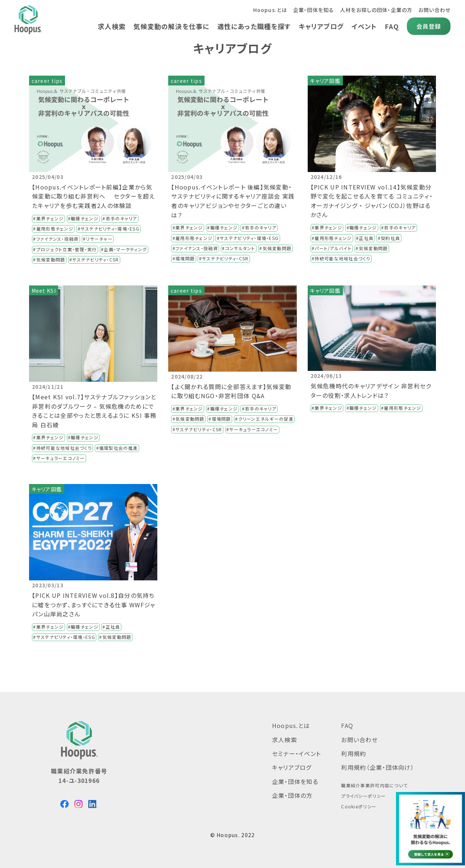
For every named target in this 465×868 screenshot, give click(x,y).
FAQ (392, 26)
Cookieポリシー (359, 806)
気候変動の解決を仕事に (170, 26)
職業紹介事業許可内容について (374, 785)
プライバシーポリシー (363, 796)
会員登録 (428, 26)
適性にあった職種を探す (253, 26)
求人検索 (110, 26)
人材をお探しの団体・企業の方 (376, 10)
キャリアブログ (321, 26)
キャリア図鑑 (325, 81)
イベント (364, 26)
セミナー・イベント (297, 753)
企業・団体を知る (313, 10)
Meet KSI (44, 291)
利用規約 (354, 753)
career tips (47, 81)
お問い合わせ (434, 10)
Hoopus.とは (269, 10)
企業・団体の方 (292, 795)
